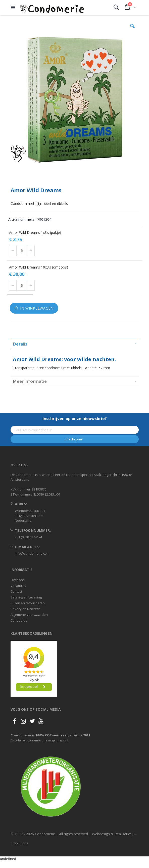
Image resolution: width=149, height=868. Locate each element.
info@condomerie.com (32, 553)
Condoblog (19, 620)
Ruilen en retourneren (28, 603)
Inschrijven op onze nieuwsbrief (75, 419)
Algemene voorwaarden (29, 615)
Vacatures (18, 586)
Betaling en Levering (26, 597)
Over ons (18, 580)
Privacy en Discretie (26, 609)
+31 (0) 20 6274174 (28, 537)
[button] (132, 30)
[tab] (75, 344)
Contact (16, 591)
